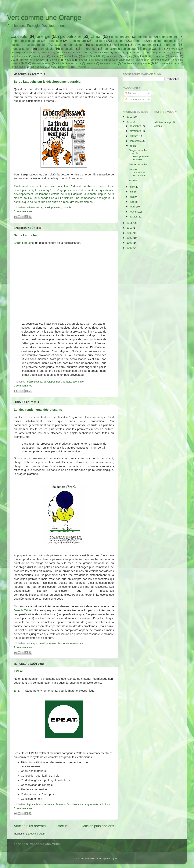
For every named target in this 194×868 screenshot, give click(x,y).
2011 (130, 223)
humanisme (97, 60)
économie (145, 37)
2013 (130, 117)
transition (55, 60)
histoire (24, 60)
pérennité (91, 63)
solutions (119, 41)
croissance (99, 45)
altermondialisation (42, 63)
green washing (153, 49)
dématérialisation (171, 63)
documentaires (121, 37)
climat (96, 36)
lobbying (127, 56)
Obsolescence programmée (136, 63)
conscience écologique (120, 49)
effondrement (168, 37)
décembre (136, 126)
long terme (159, 56)
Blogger (113, 858)
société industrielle (164, 41)
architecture (78, 41)
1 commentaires (23, 647)
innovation (39, 60)
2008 (130, 238)
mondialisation (21, 49)
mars (133, 207)
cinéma (55, 56)
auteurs (138, 41)
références (90, 49)
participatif (141, 60)
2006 (130, 248)
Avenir (176, 53)
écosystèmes (80, 67)
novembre (136, 131)
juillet (133, 187)
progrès (45, 53)
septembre (136, 141)
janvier (134, 217)
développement (145, 45)
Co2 (13, 60)
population (68, 49)
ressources (177, 49)
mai (132, 197)
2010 (130, 228)
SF (26, 63)
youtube (70, 60)
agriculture (112, 56)
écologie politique (160, 60)
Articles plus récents (30, 826)
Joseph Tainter (23, 610)
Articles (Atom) (38, 834)
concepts (19, 36)
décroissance (63, 53)
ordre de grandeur (155, 53)
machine (175, 56)
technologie (46, 49)
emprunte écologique (25, 41)
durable (118, 53)
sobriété (52, 67)
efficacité (134, 53)
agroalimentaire (20, 56)
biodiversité (65, 67)
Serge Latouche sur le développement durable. (48, 82)
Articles (130, 93)
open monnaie (37, 67)
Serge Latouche (25, 235)
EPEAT (19, 671)
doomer (83, 60)
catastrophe (40, 56)
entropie (60, 63)
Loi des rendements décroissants (38, 410)
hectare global (18, 67)
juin (132, 192)
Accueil (64, 826)
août (132, 146)
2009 (130, 233)
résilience (120, 45)
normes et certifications (120, 60)
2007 (130, 243)
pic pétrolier (71, 36)
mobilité (97, 56)
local (85, 56)
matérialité (142, 56)
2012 (130, 122)
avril (132, 202)
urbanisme (55, 41)
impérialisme (71, 56)
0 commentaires (23, 211)
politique (99, 41)
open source (75, 63)
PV (156, 63)
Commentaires (135, 99)
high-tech (170, 45)
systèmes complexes (69, 45)
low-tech (82, 53)
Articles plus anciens (98, 826)
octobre (134, 136)
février (133, 212)
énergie (44, 36)
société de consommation (29, 45)
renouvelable (100, 53)
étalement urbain (109, 63)
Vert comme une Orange (44, 18)
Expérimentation (26, 53)
